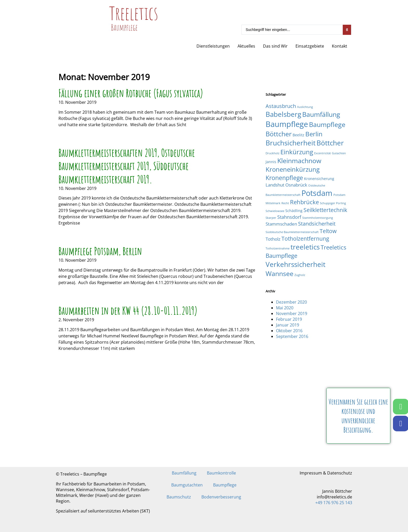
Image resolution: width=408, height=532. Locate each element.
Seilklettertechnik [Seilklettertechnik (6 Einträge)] (325, 210)
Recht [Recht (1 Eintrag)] (285, 203)
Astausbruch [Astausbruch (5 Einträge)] (281, 106)
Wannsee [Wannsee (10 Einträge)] (279, 273)
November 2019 (292, 313)
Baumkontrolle (221, 473)
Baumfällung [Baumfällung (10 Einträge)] (321, 114)
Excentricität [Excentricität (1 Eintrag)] (323, 153)
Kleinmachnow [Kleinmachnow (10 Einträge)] (299, 161)
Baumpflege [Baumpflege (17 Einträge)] (287, 124)
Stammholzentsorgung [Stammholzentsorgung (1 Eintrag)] (318, 218)
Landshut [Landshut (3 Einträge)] (275, 185)
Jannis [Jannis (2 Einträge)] (271, 162)
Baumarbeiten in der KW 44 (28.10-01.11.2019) (128, 310)
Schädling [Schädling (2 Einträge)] (294, 211)
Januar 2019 (288, 325)
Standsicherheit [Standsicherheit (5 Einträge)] (317, 224)
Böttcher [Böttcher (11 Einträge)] (330, 143)
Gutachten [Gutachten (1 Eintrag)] (339, 153)
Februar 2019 (289, 319)
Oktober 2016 (289, 331)
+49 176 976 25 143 (334, 503)
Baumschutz (179, 497)
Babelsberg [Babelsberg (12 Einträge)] (283, 114)
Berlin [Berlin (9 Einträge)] (314, 134)
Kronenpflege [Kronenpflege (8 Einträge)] (284, 178)
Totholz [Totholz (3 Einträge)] (273, 239)
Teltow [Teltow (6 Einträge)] (328, 231)
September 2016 (292, 336)
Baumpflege (225, 485)
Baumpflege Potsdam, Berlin (100, 251)
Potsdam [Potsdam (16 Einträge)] (317, 193)
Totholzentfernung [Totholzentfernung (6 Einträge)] (305, 238)
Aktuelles (246, 46)
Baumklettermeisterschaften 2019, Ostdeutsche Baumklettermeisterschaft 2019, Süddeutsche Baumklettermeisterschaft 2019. (127, 166)
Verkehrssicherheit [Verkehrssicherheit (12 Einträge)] (295, 264)
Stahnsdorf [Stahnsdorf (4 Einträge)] (289, 217)
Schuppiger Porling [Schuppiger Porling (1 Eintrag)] (333, 203)
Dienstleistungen (213, 46)
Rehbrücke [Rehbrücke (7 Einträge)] (304, 202)
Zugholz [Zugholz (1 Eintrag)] (300, 275)
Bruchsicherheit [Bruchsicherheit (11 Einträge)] (291, 143)
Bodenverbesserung (221, 497)
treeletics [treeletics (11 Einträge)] (305, 247)
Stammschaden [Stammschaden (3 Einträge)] (281, 224)
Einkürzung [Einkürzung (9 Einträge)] (297, 152)
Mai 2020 (285, 308)
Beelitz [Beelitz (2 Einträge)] (298, 135)
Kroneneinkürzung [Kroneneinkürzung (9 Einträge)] (293, 169)
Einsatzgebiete (310, 46)
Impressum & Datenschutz (326, 473)
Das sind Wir (275, 46)
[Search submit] (347, 30)
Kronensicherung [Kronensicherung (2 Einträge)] (319, 179)
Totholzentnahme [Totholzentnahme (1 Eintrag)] (278, 248)
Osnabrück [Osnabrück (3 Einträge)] (296, 185)
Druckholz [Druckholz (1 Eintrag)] (272, 153)
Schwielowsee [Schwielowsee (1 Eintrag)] (275, 211)
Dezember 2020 (291, 302)
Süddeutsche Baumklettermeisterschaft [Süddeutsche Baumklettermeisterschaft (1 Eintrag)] (292, 232)
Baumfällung (184, 473)
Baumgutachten (187, 485)
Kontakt (340, 46)
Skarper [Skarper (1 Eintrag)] (271, 218)
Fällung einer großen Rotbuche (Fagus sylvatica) (131, 93)
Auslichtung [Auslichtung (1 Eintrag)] (305, 107)
